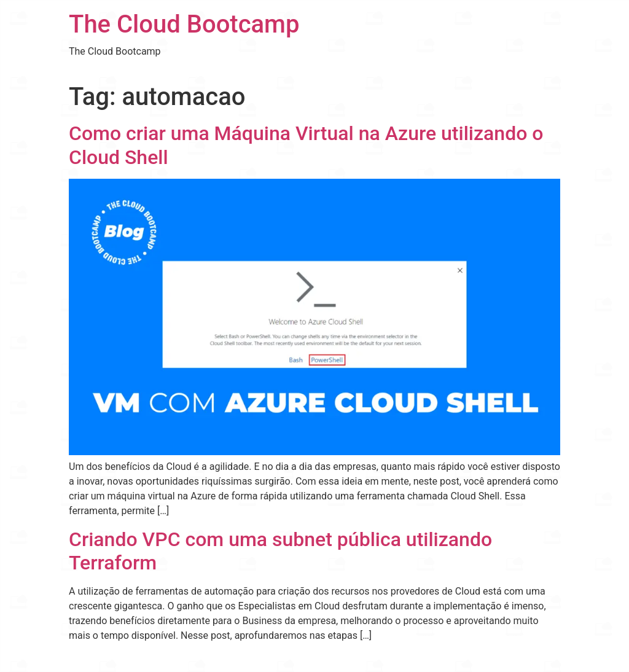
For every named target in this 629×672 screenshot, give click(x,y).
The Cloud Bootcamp (184, 24)
